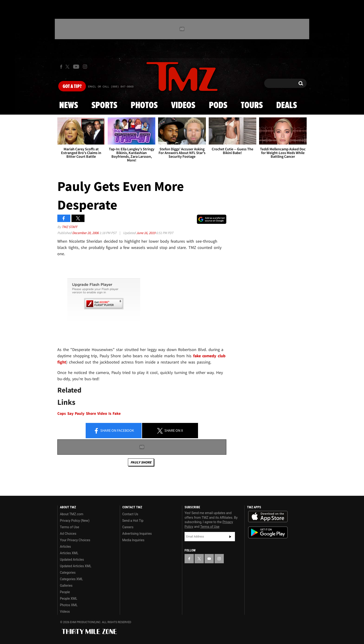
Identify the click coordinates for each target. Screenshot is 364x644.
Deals (287, 106)
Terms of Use (70, 527)
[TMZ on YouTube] (209, 559)
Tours (252, 106)
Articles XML (69, 553)
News (69, 106)
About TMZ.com (72, 514)
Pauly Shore (141, 462)
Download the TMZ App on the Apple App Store (268, 517)
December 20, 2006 (86, 233)
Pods (218, 106)
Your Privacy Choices (75, 540)
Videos (183, 106)
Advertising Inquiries (137, 534)
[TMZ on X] (68, 67)
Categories (68, 573)
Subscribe (230, 537)
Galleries (66, 586)
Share (114, 431)
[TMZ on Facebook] (61, 67)
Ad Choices (68, 534)
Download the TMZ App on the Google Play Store (268, 533)
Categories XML (71, 579)
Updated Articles (72, 560)
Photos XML (69, 605)
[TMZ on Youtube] (76, 67)
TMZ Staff (70, 227)
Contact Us (130, 514)
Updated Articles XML (76, 566)
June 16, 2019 (146, 233)
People (65, 592)
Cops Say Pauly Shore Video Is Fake (89, 414)
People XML (69, 599)
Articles (65, 547)
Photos (144, 106)
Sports (104, 106)
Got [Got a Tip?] (72, 87)
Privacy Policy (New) (75, 521)
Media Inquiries (133, 540)
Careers (128, 527)
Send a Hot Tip (133, 521)
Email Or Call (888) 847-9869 (111, 87)
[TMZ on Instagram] (85, 67)
